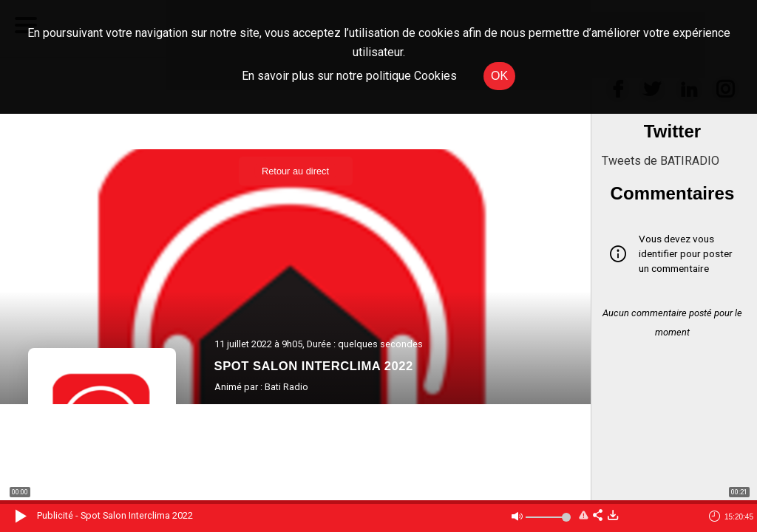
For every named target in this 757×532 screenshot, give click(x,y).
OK (499, 76)
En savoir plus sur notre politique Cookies (349, 76)
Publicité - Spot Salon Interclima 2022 (115, 515)
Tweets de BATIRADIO (661, 161)
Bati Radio (286, 387)
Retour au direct (295, 171)
